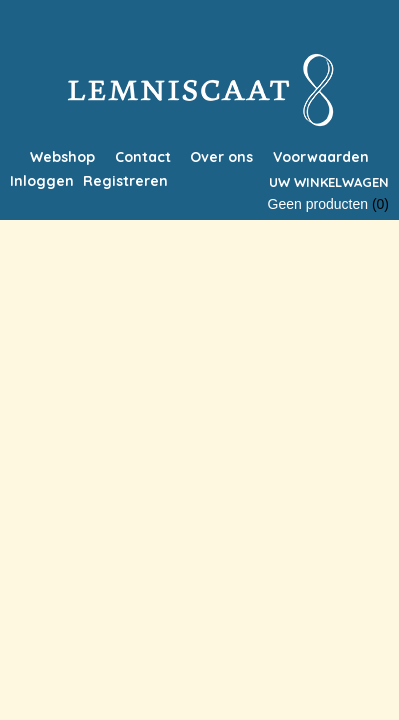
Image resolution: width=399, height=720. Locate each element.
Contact (143, 157)
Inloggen (42, 181)
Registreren (125, 181)
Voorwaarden (321, 157)
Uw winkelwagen (329, 182)
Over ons (221, 157)
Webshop (62, 157)
